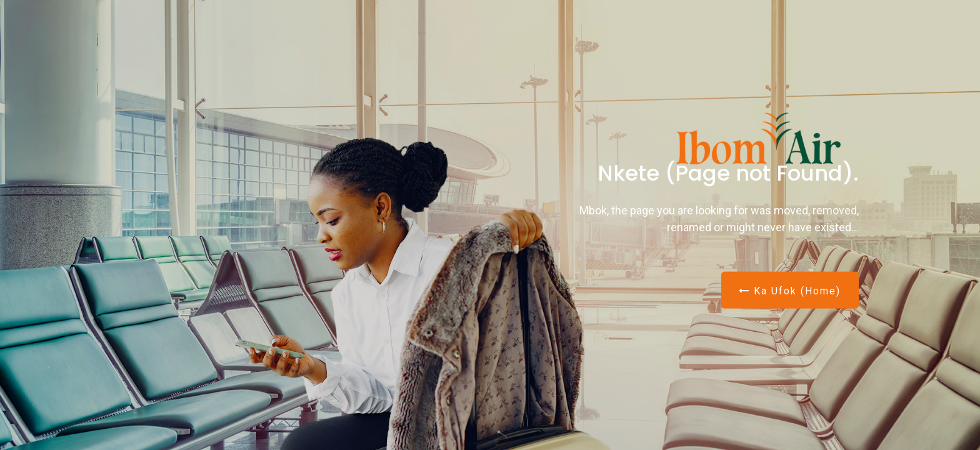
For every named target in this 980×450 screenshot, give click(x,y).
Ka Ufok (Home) (790, 290)
